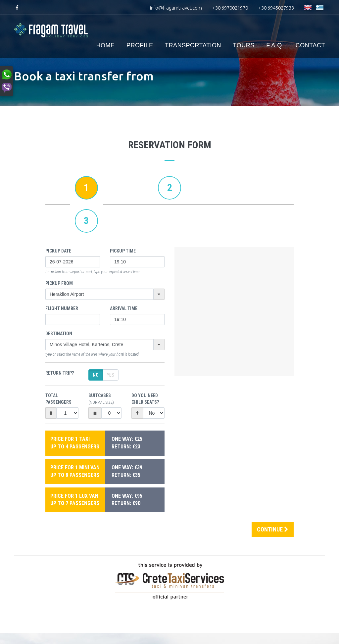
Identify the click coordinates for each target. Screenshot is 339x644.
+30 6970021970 (230, 8)
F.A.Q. (275, 45)
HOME (106, 45)
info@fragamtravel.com (176, 8)
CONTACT (310, 45)
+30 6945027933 (276, 8)
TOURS (244, 45)
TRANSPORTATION (193, 45)
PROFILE (140, 45)
